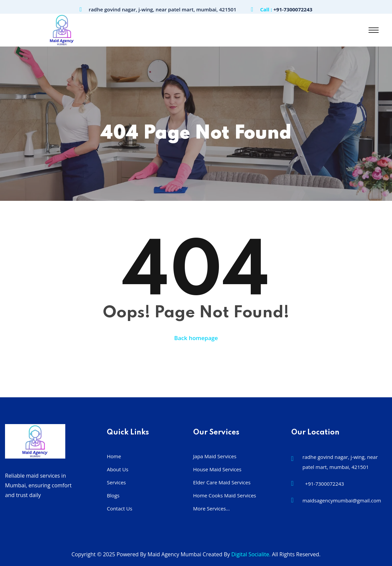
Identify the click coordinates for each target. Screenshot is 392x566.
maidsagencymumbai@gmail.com (342, 500)
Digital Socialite (250, 554)
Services (116, 482)
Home (114, 456)
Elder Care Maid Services (222, 482)
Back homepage (196, 338)
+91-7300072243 (293, 9)
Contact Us (120, 508)
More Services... (212, 508)
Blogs (113, 495)
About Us (117, 469)
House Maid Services (217, 469)
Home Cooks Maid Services (225, 495)
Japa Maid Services (215, 456)
